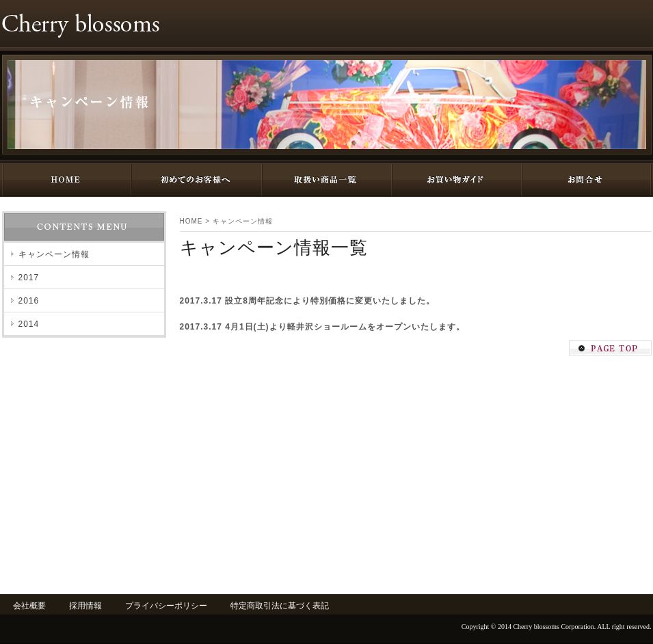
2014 (29, 324)
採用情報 (85, 606)
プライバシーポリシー (166, 606)
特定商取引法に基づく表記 (280, 606)
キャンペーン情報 (243, 221)
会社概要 (29, 606)
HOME (191, 221)
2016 (29, 301)
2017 (29, 278)
